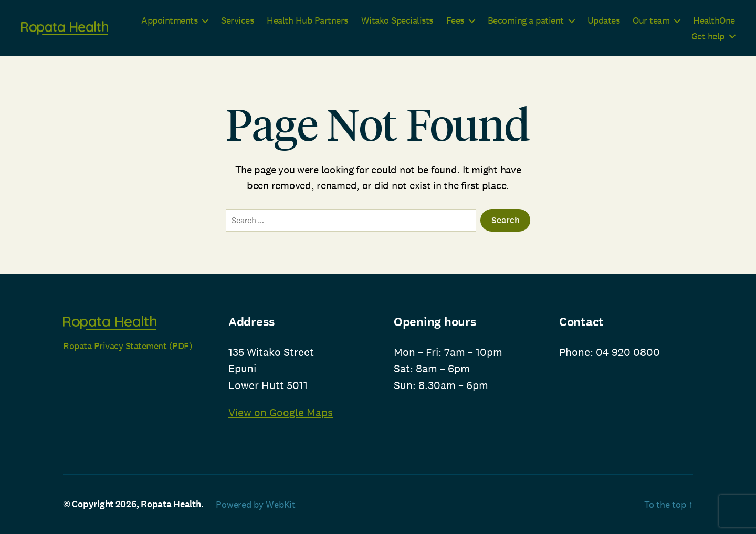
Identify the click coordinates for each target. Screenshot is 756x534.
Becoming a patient (526, 20)
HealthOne (714, 20)
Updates (604, 20)
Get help (708, 36)
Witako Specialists (397, 20)
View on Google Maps (281, 412)
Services (237, 20)
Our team (651, 20)
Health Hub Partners (307, 20)
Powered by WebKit (255, 504)
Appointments (169, 20)
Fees (455, 20)
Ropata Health (171, 504)
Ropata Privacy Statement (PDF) (128, 346)
